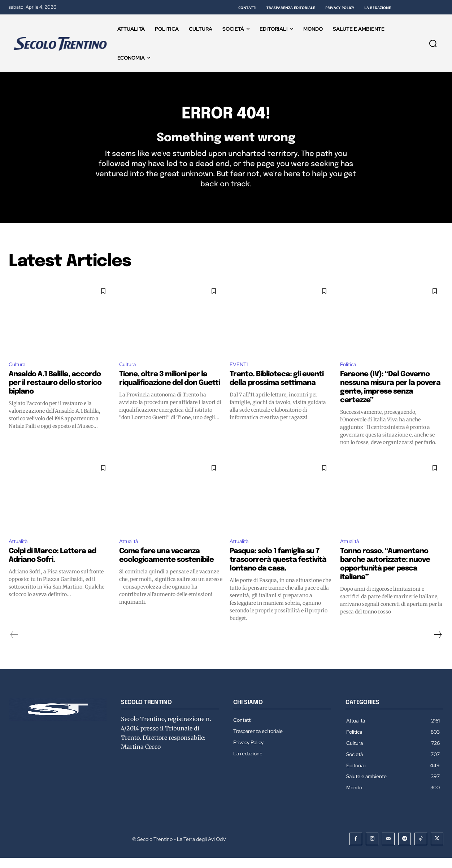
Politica (349, 373)
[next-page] (438, 645)
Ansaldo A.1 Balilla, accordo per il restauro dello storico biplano (55, 392)
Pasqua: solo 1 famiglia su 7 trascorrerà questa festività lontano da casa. (278, 570)
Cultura (18, 373)
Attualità (19, 551)
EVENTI (240, 373)
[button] (433, 43)
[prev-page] (14, 645)
